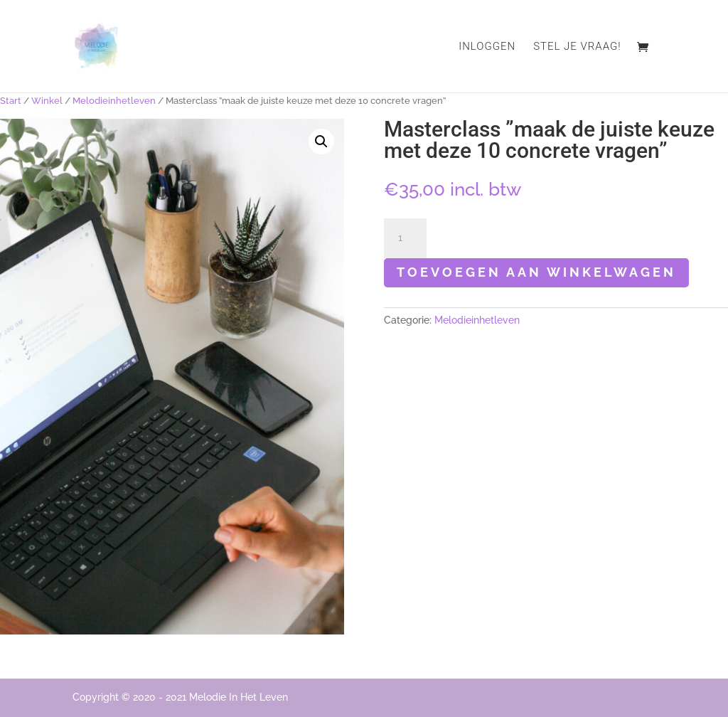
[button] (321, 142)
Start (11, 101)
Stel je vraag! (577, 47)
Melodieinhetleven (114, 101)
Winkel (47, 101)
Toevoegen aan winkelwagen (536, 272)
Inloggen (487, 47)
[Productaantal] (405, 238)
